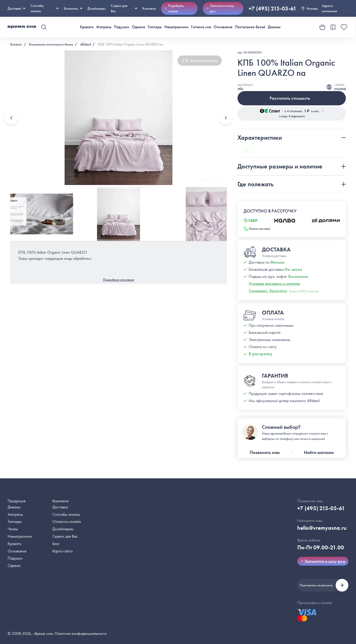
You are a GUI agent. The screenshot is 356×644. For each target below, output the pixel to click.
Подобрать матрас (174, 8)
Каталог (16, 44)
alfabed (85, 44)
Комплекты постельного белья (51, 44)
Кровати (87, 27)
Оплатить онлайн (67, 521)
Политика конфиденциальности (81, 633)
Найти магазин (319, 452)
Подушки (122, 27)
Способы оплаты (66, 514)
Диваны (274, 27)
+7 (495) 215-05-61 (273, 9)
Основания (223, 27)
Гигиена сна (201, 27)
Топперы (155, 27)
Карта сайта (62, 551)
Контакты (149, 8)
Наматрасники (176, 27)
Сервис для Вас (124, 8)
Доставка (17, 8)
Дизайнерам (97, 8)
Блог (56, 544)
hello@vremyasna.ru (322, 528)
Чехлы (13, 529)
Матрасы (104, 27)
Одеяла (138, 27)
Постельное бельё (250, 27)
